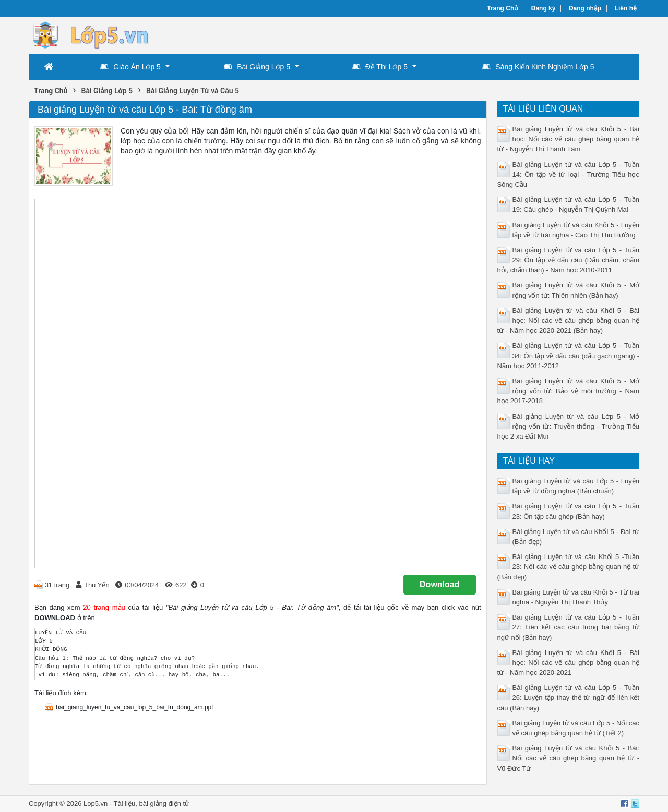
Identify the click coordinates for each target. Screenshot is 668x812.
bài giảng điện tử (164, 803)
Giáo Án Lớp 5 (130, 67)
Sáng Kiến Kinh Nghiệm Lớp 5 (538, 67)
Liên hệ (626, 8)
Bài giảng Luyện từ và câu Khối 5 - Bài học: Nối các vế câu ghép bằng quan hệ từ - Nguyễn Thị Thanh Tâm (569, 139)
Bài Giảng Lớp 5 (257, 67)
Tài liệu (125, 803)
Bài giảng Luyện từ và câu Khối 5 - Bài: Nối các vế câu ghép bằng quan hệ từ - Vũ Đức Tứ (569, 758)
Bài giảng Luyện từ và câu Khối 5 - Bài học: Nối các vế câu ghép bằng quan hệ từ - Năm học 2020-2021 (569, 663)
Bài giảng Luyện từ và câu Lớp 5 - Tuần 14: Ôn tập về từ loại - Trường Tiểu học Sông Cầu (569, 174)
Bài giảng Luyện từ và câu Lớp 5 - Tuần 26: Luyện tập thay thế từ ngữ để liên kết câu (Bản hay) (569, 698)
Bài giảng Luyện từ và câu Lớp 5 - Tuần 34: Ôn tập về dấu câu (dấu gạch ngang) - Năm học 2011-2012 (569, 355)
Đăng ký (544, 8)
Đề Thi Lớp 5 (380, 67)
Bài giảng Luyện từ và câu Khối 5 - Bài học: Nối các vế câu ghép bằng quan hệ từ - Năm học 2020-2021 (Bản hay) (569, 320)
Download (439, 584)
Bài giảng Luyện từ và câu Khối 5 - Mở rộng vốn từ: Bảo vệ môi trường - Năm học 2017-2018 (569, 391)
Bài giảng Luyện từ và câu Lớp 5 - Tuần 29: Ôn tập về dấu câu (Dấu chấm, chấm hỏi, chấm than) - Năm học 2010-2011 (569, 260)
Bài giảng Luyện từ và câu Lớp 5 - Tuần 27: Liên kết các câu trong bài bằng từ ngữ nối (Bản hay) (569, 627)
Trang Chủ (502, 8)
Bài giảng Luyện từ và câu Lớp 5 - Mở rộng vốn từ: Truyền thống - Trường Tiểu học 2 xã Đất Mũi (569, 426)
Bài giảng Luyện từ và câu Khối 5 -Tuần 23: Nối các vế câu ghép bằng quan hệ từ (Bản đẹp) (569, 567)
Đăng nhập (585, 8)
